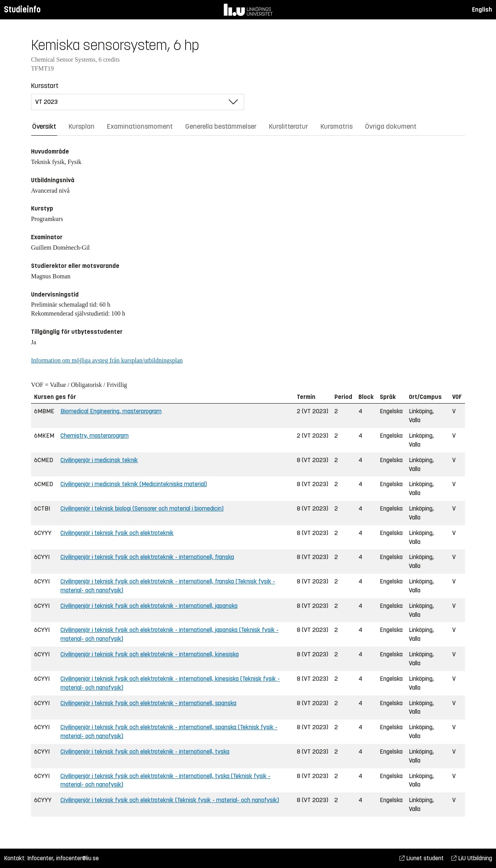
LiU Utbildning (472, 858)
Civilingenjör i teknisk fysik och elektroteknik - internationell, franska (147, 557)
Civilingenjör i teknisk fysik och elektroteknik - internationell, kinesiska (150, 654)
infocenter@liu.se (77, 858)
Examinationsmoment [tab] (140, 126)
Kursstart (45, 86)
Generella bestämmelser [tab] (221, 126)
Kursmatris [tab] (337, 126)
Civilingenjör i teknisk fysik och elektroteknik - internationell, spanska (148, 703)
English (482, 9)
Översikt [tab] (44, 126)
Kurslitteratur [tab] (288, 126)
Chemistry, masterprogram (95, 436)
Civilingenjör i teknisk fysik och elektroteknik (117, 533)
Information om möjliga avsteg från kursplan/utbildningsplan (107, 360)
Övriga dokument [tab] (391, 126)
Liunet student (422, 858)
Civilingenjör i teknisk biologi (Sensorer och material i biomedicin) (142, 508)
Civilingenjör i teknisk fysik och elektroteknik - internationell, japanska (149, 606)
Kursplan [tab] (82, 126)
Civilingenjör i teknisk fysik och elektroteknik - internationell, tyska (145, 752)
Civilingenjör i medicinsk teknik (99, 460)
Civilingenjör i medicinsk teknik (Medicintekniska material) (134, 484)
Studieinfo (22, 9)
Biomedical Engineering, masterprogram (111, 411)
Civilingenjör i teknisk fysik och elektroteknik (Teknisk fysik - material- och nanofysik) (170, 800)
